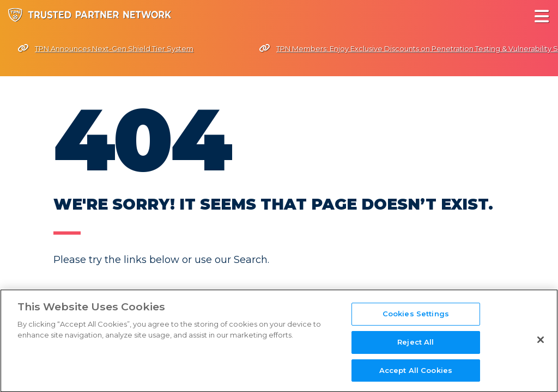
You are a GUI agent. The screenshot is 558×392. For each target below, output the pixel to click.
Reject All (416, 350)
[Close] (541, 348)
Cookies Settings (416, 322)
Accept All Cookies (416, 378)
